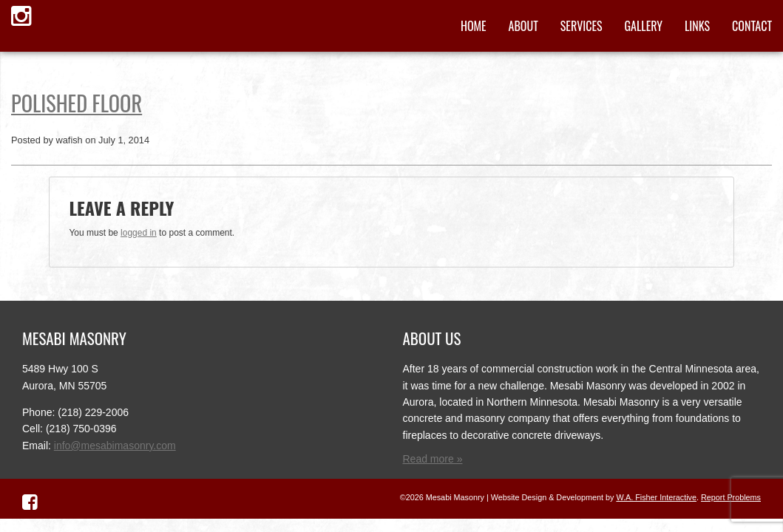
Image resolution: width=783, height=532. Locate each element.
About (523, 26)
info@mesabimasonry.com (115, 446)
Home (474, 26)
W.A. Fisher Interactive (656, 497)
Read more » (433, 459)
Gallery (644, 26)
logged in (139, 233)
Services (582, 26)
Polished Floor (77, 103)
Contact (752, 26)
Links (697, 26)
